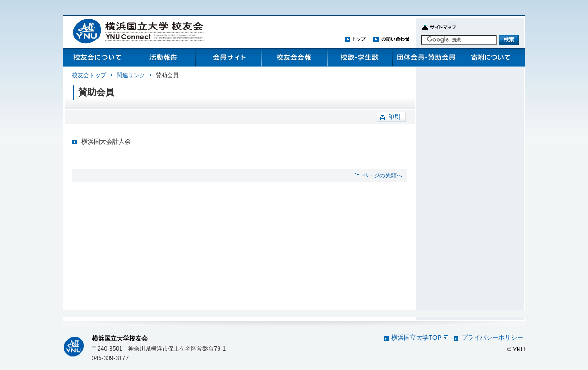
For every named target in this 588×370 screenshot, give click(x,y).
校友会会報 (294, 58)
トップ (356, 39)
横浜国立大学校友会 (120, 338)
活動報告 (162, 58)
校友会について (97, 58)
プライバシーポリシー (492, 337)
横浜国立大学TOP (420, 337)
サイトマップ (437, 33)
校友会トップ (89, 75)
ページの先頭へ (382, 175)
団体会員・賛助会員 (425, 58)
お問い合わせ (391, 39)
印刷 (394, 117)
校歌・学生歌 (359, 58)
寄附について (491, 58)
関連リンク (131, 75)
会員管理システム (228, 58)
